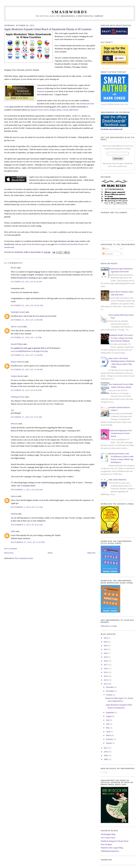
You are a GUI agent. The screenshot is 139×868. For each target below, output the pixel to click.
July (108, 720)
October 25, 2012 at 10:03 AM (27, 305)
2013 (106, 680)
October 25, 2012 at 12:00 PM (27, 320)
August (109, 716)
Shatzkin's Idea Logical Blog (112, 848)
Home (50, 553)
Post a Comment (11, 549)
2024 (106, 638)
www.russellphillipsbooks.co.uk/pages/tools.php (29, 351)
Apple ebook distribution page (33, 244)
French (40, 110)
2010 (106, 752)
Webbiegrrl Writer (18, 397)
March (109, 735)
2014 (106, 676)
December (110, 687)
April (108, 732)
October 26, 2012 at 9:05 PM (26, 390)
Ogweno (14, 496)
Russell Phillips (17, 344)
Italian (59, 110)
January (109, 743)
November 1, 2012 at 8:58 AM (27, 490)
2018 (106, 661)
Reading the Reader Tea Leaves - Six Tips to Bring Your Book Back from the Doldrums (121, 338)
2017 (106, 665)
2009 (106, 755)
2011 (106, 748)
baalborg (14, 514)
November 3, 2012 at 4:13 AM (27, 507)
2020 (106, 653)
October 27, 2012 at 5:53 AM (26, 417)
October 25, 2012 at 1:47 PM (26, 337)
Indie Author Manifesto (117, 480)
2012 (106, 684)
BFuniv (14, 268)
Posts (106, 249)
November (110, 691)
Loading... (105, 772)
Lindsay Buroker (17, 376)
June (108, 724)
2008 (106, 759)
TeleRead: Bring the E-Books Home (115, 841)
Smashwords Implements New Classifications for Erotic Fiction (120, 433)
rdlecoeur (14, 424)
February (110, 739)
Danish (75, 110)
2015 (106, 672)
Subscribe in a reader (109, 626)
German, (66, 110)
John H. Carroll (17, 327)
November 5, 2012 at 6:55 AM (27, 525)
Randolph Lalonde (18, 312)
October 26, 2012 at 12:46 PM (27, 369)
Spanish (34, 110)
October (109, 695)
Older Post (91, 553)
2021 (106, 649)
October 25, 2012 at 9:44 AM (26, 282)
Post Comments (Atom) (24, 558)
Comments (108, 254)
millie (13, 531)
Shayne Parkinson (18, 362)
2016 (106, 668)
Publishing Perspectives (110, 851)
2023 (106, 642)
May (108, 728)
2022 (106, 646)
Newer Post (9, 553)
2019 (106, 657)
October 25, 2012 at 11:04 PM (27, 355)
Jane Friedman (106, 844)
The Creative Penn (108, 838)
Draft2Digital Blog (108, 834)
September (110, 712)
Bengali (53, 110)
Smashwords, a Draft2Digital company (82, 16)
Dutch (46, 110)
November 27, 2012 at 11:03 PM (28, 542)
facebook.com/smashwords (112, 129)
